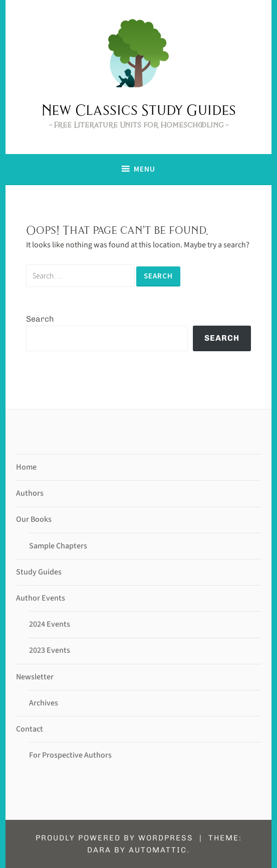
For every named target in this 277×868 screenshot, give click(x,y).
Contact (30, 729)
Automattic (158, 850)
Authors (30, 493)
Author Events (41, 598)
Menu (145, 169)
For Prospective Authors (70, 755)
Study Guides (39, 572)
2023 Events (50, 650)
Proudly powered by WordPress (114, 838)
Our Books (34, 519)
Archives (44, 703)
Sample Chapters (58, 546)
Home (26, 467)
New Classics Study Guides (138, 110)
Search (40, 319)
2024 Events (50, 624)
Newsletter (35, 677)
